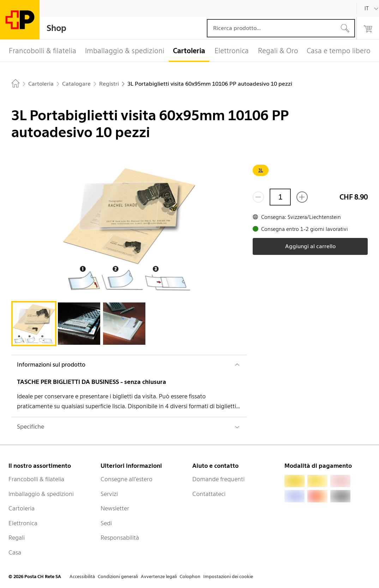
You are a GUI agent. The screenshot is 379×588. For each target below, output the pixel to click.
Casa (15, 552)
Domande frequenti (218, 479)
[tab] (34, 324)
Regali (17, 538)
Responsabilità (120, 538)
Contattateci (209, 494)
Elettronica (23, 523)
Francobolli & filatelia (36, 479)
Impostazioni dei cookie (228, 577)
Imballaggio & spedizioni (41, 494)
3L (261, 170)
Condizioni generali (118, 577)
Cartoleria (22, 508)
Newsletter (115, 508)
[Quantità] (280, 197)
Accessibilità (82, 577)
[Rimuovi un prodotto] (258, 197)
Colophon (190, 577)
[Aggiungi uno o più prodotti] (302, 197)
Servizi (109, 494)
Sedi (106, 523)
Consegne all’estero (127, 479)
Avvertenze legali (159, 577)
